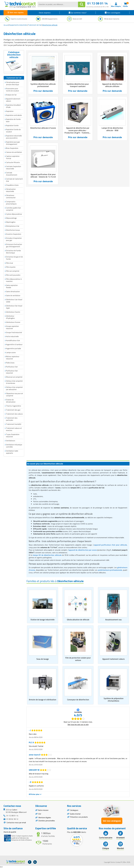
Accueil (6, 25)
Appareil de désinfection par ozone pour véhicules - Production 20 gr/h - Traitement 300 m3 (78, 132)
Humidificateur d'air (13, 340)
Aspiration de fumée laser (13, 120)
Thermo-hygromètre (14, 406)
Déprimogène (11, 222)
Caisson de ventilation (14, 152)
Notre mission (44, 810)
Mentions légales (45, 818)
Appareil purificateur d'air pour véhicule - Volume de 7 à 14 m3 (43, 176)
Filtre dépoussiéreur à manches (14, 280)
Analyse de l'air (11, 95)
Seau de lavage (43, 659)
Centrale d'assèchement (12, 174)
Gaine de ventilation (13, 295)
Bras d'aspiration (12, 148)
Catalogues (74, 810)
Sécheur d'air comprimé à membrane (14, 382)
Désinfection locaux (13, 230)
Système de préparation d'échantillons (113, 700)
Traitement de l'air (35, 25)
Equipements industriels (18, 25)
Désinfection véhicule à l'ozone (43, 128)
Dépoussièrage (11, 218)
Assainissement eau (113, 620)
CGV (40, 814)
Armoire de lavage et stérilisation (43, 700)
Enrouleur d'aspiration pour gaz (14, 239)
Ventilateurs (11, 441)
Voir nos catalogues (112, 821)
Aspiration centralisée (14, 115)
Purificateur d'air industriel (12, 372)
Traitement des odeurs (14, 414)
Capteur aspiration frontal (13, 157)
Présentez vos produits (79, 817)
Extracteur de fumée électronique (13, 252)
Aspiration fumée (12, 125)
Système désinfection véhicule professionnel (43, 85)
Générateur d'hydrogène (10, 317)
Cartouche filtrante (13, 162)
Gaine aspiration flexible (12, 286)
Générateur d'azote (13, 312)
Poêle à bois (10, 363)
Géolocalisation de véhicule (78, 620)
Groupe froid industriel (14, 332)
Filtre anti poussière (13, 275)
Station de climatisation (11, 401)
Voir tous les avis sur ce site (78, 725)
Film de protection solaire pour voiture (78, 659)
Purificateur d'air (12, 367)
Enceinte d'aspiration (14, 234)
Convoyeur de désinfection (78, 700)
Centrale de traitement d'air (14, 180)
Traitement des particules (12, 419)
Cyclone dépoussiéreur (14, 214)
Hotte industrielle (12, 336)
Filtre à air (10, 263)
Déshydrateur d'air (13, 226)
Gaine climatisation (13, 291)
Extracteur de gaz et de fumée (14, 258)
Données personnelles (47, 821)
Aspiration (10, 111)
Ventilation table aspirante (12, 452)
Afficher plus (35, 794)
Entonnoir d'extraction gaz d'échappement (14, 245)
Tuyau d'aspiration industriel (13, 435)
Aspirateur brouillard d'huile (13, 106)
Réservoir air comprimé (14, 377)
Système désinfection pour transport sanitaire (78, 85)
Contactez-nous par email (16, 823)
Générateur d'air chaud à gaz (14, 307)
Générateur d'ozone (13, 322)
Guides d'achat (75, 814)
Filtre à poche (11, 267)
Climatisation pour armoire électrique (13, 83)
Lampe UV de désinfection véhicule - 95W (112, 129)
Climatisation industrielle (11, 190)
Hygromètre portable (14, 348)
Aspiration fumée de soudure (13, 130)
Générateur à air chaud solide (14, 301)
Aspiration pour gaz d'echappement (13, 143)
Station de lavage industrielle (43, 620)
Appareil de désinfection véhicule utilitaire (112, 85)
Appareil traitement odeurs (113, 659)
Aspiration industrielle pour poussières (14, 137)
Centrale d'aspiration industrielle (14, 167)
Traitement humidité (14, 424)
